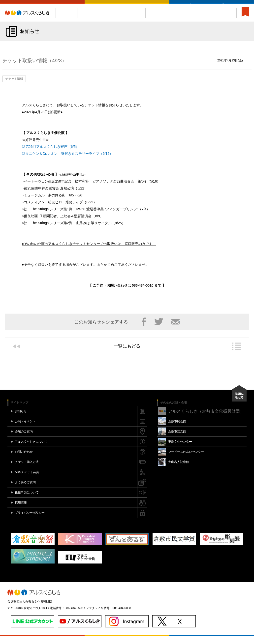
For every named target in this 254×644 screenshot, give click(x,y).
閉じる (247, 5)
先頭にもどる (239, 401)
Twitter (227, 5)
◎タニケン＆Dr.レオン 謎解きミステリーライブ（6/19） (67, 161)
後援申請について (204, 5)
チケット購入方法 (127, 5)
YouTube (238, 5)
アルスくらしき (30, 21)
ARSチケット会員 (154, 5)
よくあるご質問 (179, 5)
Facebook (223, 5)
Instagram (232, 5)
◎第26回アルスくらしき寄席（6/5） (50, 154)
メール (175, 329)
